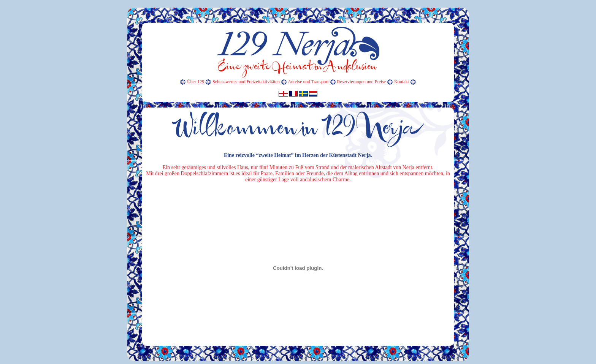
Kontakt (402, 82)
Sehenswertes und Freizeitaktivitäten (246, 82)
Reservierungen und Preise (362, 82)
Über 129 (196, 82)
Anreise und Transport (308, 82)
